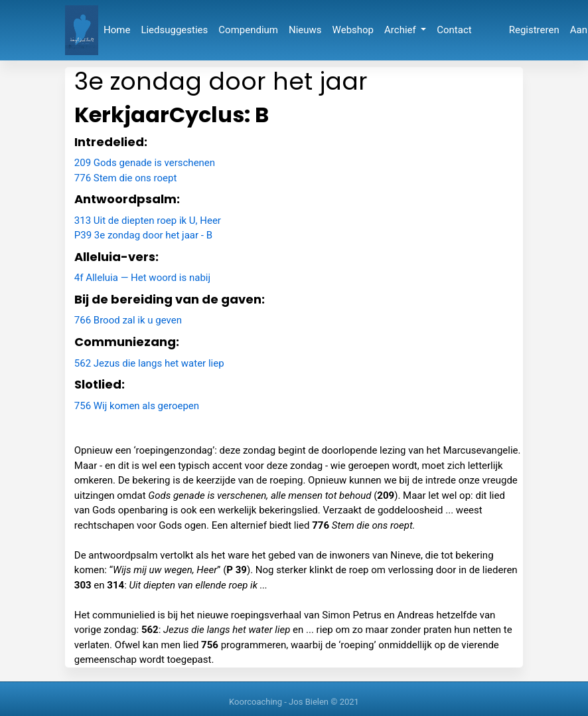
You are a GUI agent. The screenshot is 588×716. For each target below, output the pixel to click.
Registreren (534, 30)
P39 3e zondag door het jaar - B (143, 235)
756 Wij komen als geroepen (137, 406)
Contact (454, 30)
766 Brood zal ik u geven (128, 320)
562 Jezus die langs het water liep (149, 363)
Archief (401, 30)
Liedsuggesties (174, 30)
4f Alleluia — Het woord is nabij (142, 278)
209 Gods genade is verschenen (145, 163)
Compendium (248, 30)
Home (117, 30)
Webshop (353, 30)
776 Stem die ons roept (126, 178)
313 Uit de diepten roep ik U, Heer (148, 221)
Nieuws (305, 30)
